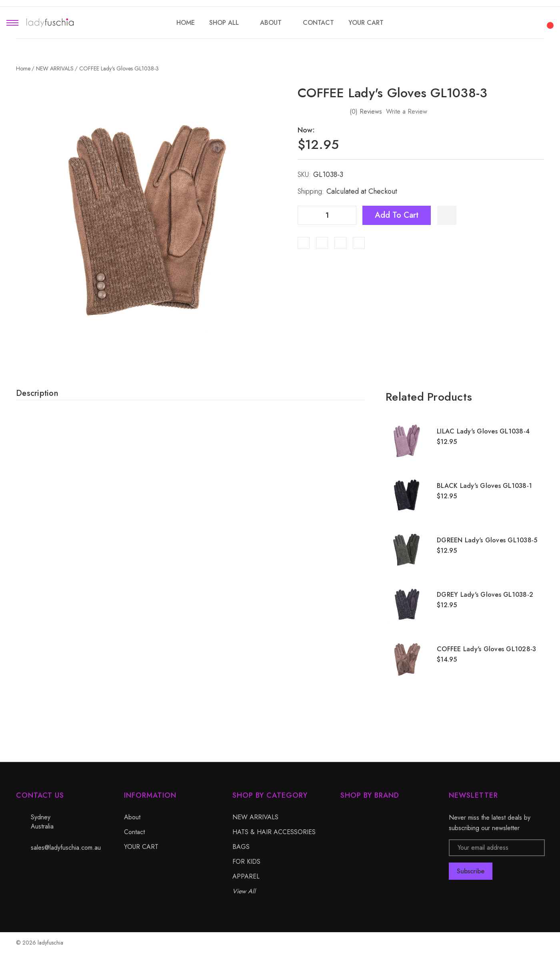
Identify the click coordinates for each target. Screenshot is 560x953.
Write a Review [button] (407, 111)
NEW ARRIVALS (255, 817)
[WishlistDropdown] (447, 215)
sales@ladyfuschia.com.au (66, 848)
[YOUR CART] (366, 23)
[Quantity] (327, 215)
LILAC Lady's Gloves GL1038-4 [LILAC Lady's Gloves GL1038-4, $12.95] (483, 431)
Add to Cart (397, 215)
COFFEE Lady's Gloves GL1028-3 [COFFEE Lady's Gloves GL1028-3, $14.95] (486, 649)
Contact (134, 832)
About (132, 817)
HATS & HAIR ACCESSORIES (274, 832)
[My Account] (527, 23)
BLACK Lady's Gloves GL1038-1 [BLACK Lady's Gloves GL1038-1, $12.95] (484, 486)
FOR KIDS (246, 862)
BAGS (241, 847)
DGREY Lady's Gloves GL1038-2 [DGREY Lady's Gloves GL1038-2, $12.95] (485, 595)
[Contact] (318, 23)
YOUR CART (141, 847)
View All (244, 891)
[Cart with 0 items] (549, 21)
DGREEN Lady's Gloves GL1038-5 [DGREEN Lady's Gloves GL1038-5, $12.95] (487, 540)
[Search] (506, 21)
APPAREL (246, 876)
